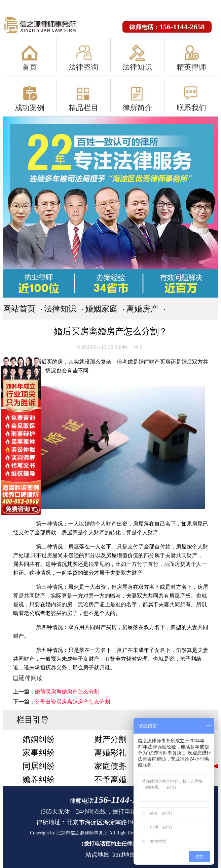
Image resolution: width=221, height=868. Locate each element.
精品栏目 (83, 108)
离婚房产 (142, 309)
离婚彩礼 (110, 753)
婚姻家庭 (101, 309)
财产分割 (110, 739)
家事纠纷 (39, 753)
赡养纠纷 (39, 780)
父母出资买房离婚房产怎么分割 (72, 702)
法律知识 (137, 67)
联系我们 (191, 108)
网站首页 (19, 309)
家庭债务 (110, 766)
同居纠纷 (39, 766)
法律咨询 (83, 67)
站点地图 (98, 855)
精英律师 (191, 67)
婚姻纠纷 (39, 739)
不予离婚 (110, 780)
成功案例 (30, 108)
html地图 (124, 855)
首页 (30, 67)
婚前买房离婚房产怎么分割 (67, 692)
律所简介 (137, 108)
